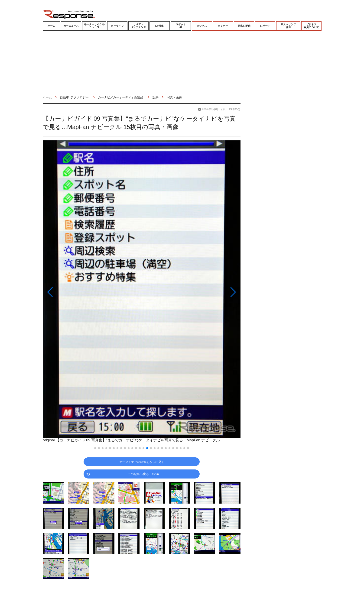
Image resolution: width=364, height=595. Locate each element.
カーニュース (71, 26)
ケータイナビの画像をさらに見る (142, 462)
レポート (265, 26)
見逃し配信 (244, 26)
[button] (72, 292)
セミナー (223, 26)
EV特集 (160, 26)
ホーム (51, 26)
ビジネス (202, 26)
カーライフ (117, 26)
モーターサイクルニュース (94, 26)
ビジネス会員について (311, 26)
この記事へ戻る (143, 474)
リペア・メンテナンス (138, 26)
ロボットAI (181, 26)
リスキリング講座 (288, 26)
